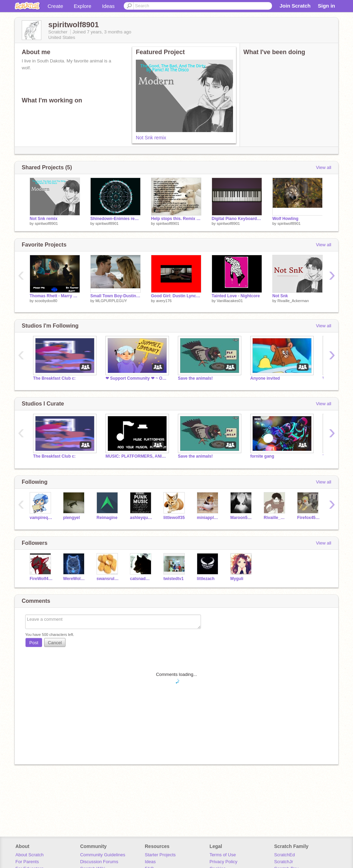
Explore (83, 6)
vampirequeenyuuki (41, 518)
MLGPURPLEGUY (111, 301)
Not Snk (280, 296)
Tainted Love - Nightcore (236, 296)
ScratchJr (284, 862)
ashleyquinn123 (142, 518)
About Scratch (30, 855)
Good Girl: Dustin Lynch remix (176, 296)
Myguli (237, 579)
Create (55, 6)
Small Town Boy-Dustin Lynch (115, 296)
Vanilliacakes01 (230, 301)
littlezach (206, 579)
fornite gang (262, 456)
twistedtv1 (174, 579)
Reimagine (107, 518)
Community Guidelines (103, 855)
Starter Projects (160, 855)
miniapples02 (208, 518)
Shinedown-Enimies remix (115, 219)
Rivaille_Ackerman (293, 301)
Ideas (108, 6)
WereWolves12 (75, 579)
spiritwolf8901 (46, 223)
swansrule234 (108, 579)
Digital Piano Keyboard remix (237, 219)
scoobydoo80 (46, 301)
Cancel (55, 643)
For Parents (27, 862)
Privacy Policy (224, 862)
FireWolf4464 (41, 579)
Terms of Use (223, 855)
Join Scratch (295, 6)
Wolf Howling (285, 219)
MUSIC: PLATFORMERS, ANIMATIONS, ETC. (137, 456)
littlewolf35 (174, 518)
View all (324, 167)
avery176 (164, 301)
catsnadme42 (142, 579)
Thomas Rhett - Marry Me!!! (55, 296)
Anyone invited (265, 378)
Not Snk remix (151, 138)
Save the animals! (195, 378)
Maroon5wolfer (242, 518)
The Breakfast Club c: (54, 378)
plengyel (72, 518)
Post (34, 643)
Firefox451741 (309, 518)
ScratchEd (284, 855)
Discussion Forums (99, 862)
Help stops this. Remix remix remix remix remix (176, 219)
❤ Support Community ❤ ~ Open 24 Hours (137, 378)
